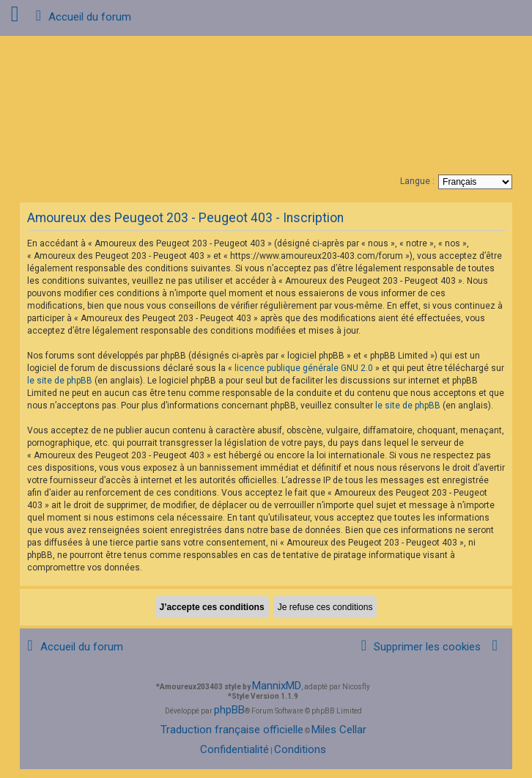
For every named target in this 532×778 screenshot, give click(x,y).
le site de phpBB (60, 381)
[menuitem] (418, 647)
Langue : (417, 181)
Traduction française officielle (232, 730)
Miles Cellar (339, 730)
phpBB (229, 710)
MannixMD (277, 686)
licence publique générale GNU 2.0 (304, 368)
